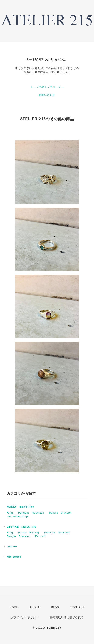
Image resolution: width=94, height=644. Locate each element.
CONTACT (77, 607)
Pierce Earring (29, 533)
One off (12, 547)
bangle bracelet (60, 513)
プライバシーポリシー (25, 617)
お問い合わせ (47, 95)
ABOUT (35, 607)
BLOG (55, 607)
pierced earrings (18, 516)
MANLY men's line (20, 507)
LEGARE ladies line (21, 527)
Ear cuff (40, 536)
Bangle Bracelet (18, 536)
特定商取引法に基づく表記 (67, 617)
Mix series (14, 557)
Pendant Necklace (31, 513)
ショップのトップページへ (47, 87)
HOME (14, 607)
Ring (10, 513)
